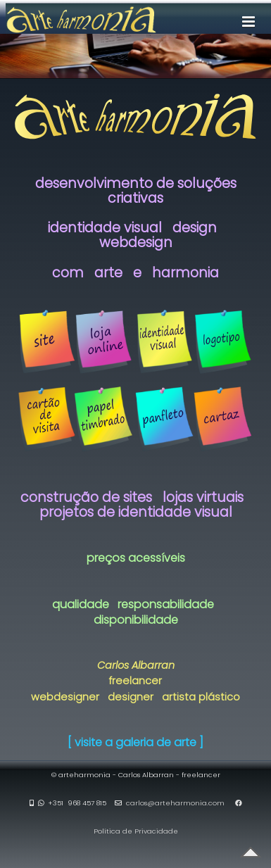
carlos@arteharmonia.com (175, 803)
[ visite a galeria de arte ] (135, 742)
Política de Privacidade (136, 831)
